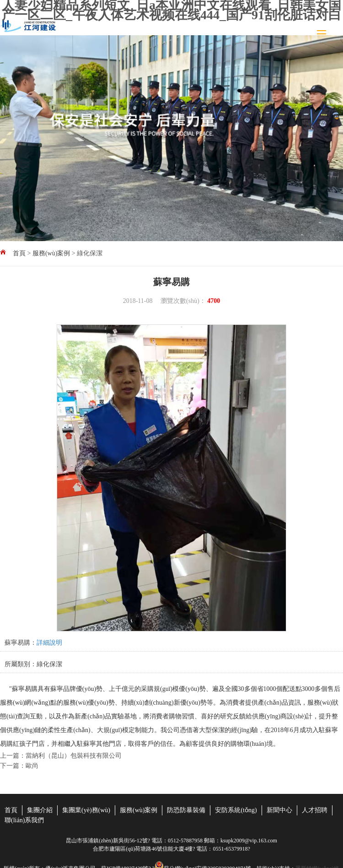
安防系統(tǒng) (236, 810)
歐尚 (32, 766)
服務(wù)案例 (51, 253)
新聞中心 (279, 810)
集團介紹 (40, 810)
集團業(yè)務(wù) (86, 810)
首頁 (19, 253)
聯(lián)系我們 (24, 820)
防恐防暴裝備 (186, 810)
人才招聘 (315, 810)
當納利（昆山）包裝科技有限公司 (74, 756)
